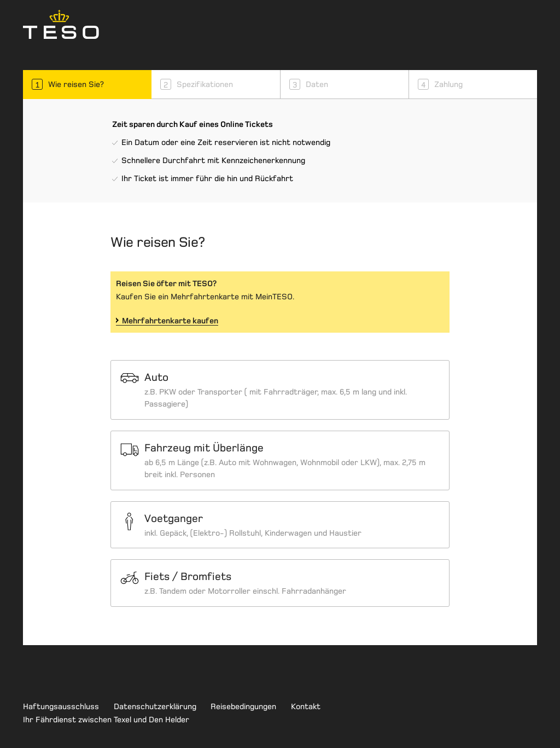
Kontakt (306, 706)
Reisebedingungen (243, 706)
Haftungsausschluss (61, 706)
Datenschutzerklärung (155, 706)
